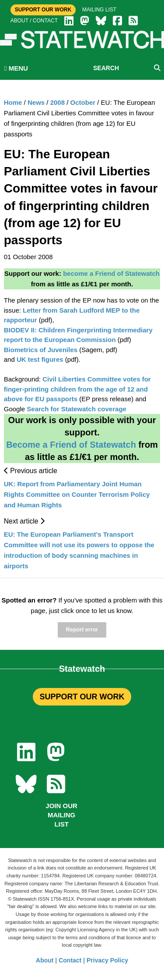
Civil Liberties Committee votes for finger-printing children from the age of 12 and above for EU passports (77, 389)
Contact (70, 960)
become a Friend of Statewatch (111, 273)
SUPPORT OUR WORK (82, 697)
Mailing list (99, 10)
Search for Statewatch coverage (76, 409)
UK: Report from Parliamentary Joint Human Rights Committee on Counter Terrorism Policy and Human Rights (77, 494)
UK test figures (41, 359)
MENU (16, 68)
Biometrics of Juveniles (42, 350)
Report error (82, 630)
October (83, 102)
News (36, 102)
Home (13, 102)
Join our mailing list (61, 815)
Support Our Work (43, 10)
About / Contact (34, 21)
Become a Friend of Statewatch (71, 445)
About (45, 960)
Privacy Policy (107, 960)
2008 (58, 102)
